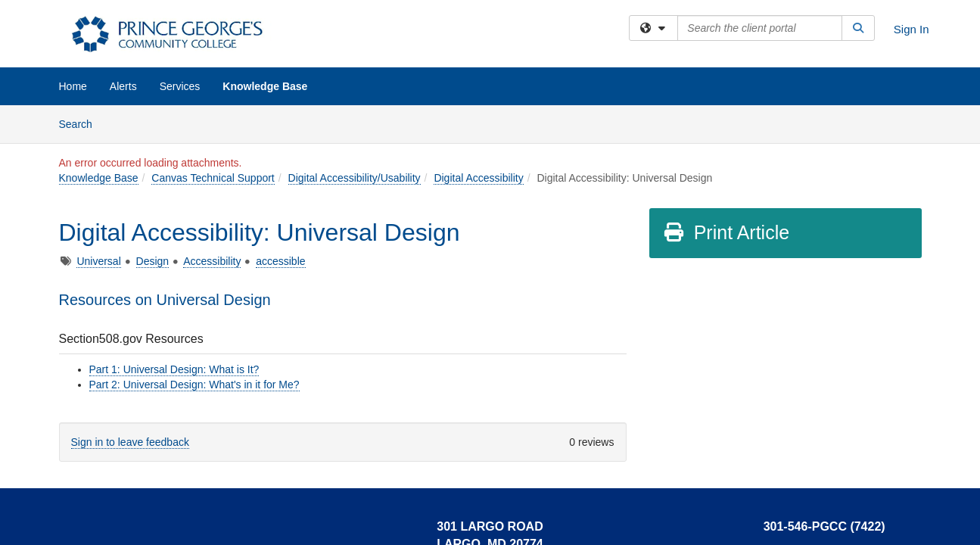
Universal (98, 261)
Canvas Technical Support (213, 178)
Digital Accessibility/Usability (355, 178)
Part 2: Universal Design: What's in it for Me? (194, 385)
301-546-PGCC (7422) (824, 526)
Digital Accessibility (478, 178)
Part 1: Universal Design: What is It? (174, 369)
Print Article (726, 232)
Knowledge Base (265, 86)
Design (153, 261)
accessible (280, 261)
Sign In (912, 29)
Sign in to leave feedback (130, 442)
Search (81, 123)
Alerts (123, 86)
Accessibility (212, 261)
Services (180, 86)
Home (73, 86)
